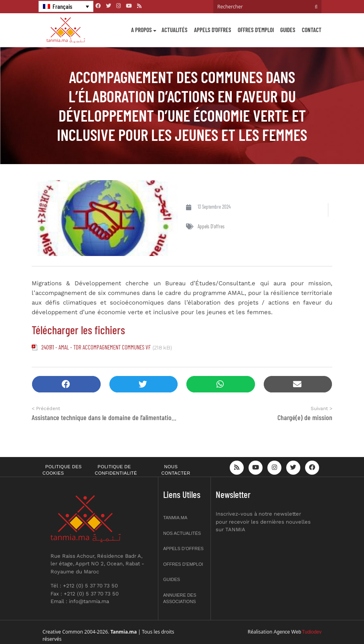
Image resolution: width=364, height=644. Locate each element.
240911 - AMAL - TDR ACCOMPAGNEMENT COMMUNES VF (96, 347)
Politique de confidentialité (116, 470)
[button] (66, 384)
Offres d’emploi (256, 30)
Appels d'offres (211, 226)
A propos (142, 30)
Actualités (175, 30)
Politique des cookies (62, 470)
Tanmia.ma (175, 518)
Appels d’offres (213, 30)
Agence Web (288, 632)
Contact (312, 30)
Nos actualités (182, 533)
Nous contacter (176, 470)
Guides (288, 30)
